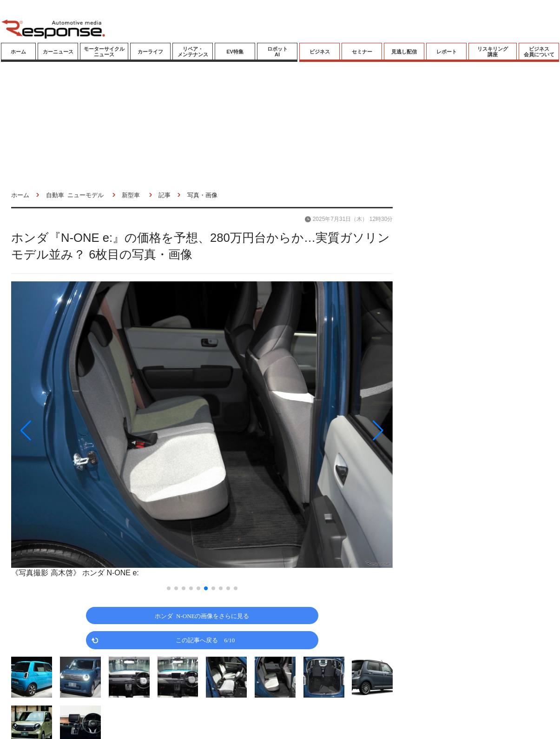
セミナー (362, 52)
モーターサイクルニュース (104, 52)
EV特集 (235, 52)
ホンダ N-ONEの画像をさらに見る (202, 616)
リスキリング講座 (493, 52)
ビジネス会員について (539, 52)
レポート (447, 52)
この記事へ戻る (205, 640)
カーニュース (58, 52)
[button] (68, 430)
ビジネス (320, 52)
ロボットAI (277, 52)
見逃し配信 (404, 52)
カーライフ (150, 52)
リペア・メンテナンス (193, 52)
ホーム (18, 52)
